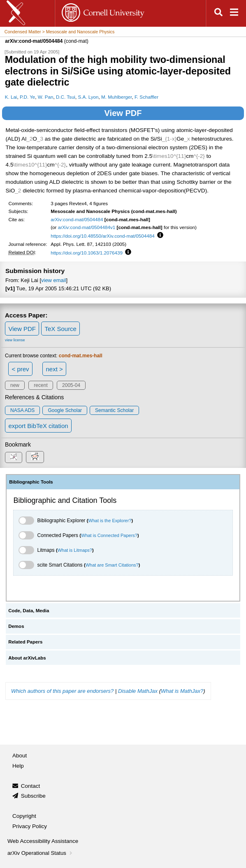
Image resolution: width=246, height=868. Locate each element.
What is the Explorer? (110, 521)
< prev (21, 369)
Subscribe (33, 796)
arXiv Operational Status (41, 853)
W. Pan (46, 97)
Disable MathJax (138, 691)
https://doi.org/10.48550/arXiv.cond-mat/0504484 (103, 236)
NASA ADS (22, 410)
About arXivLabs (27, 658)
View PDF (123, 113)
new (15, 385)
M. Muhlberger (117, 97)
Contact (31, 786)
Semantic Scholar (114, 410)
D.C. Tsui (66, 97)
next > (54, 369)
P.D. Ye (27, 97)
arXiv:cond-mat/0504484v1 (87, 227)
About (20, 756)
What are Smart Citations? (112, 565)
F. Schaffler (146, 97)
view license (15, 340)
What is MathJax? (182, 691)
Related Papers (25, 642)
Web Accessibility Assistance (43, 841)
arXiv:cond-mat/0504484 (77, 219)
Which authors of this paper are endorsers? (62, 691)
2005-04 (71, 385)
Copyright (24, 816)
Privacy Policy (30, 826)
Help (18, 766)
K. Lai (11, 97)
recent (41, 385)
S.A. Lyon (88, 97)
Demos (16, 626)
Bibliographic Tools (31, 482)
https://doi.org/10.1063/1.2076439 (87, 253)
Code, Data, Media (29, 611)
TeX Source (60, 329)
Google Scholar (65, 410)
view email (53, 280)
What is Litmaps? (75, 550)
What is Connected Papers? (109, 535)
